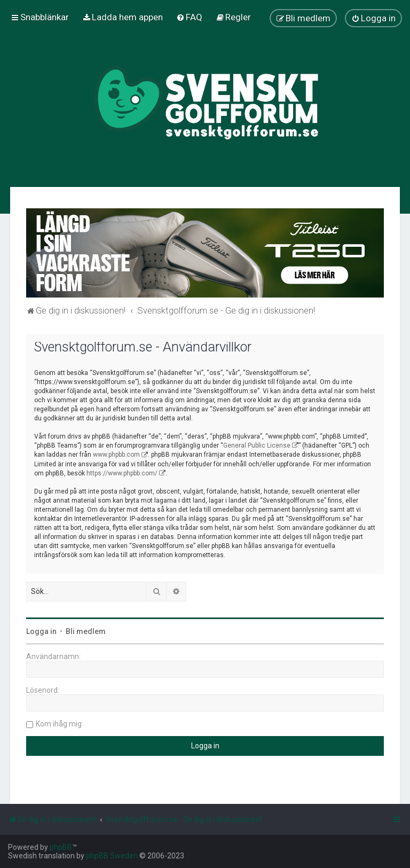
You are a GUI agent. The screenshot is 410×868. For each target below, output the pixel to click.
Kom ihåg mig (59, 724)
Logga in (41, 631)
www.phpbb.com (116, 455)
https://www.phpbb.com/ (122, 473)
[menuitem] (123, 17)
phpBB (61, 847)
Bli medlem (86, 631)
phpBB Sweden (112, 856)
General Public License (257, 445)
